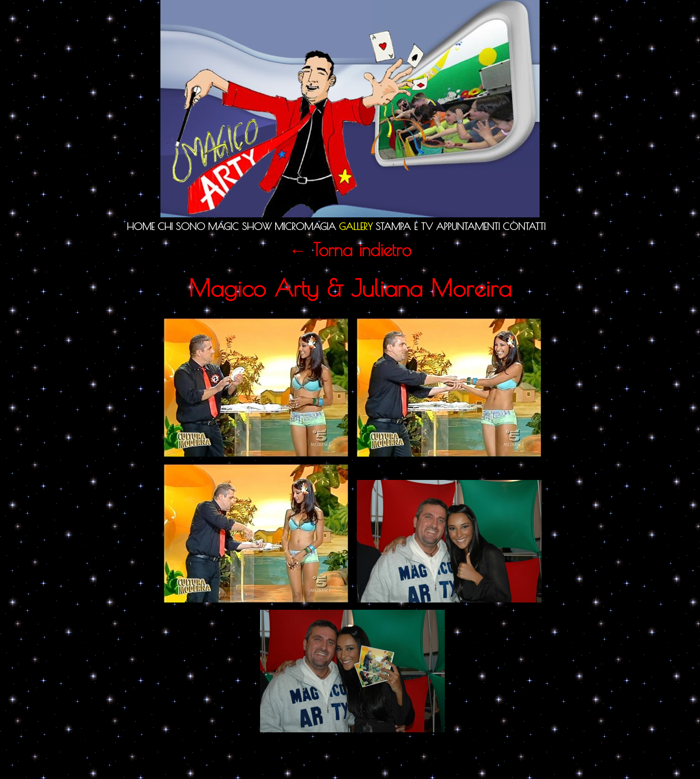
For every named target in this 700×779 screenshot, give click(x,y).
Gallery (356, 226)
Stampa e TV (404, 226)
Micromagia (305, 226)
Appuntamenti (468, 226)
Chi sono (181, 226)
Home (141, 226)
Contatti (524, 226)
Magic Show (240, 226)
